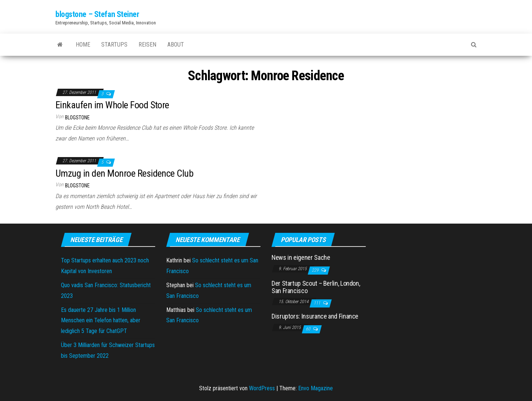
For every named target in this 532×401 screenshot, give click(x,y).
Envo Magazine (316, 388)
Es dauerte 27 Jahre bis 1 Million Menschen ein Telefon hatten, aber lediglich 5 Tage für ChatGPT (101, 321)
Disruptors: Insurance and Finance (315, 316)
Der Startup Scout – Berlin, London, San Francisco (316, 287)
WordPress (262, 388)
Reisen (147, 45)
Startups (114, 45)
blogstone (77, 118)
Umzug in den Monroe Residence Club (124, 173)
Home (83, 45)
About (176, 45)
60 (309, 329)
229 (316, 270)
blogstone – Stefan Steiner (97, 14)
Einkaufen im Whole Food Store (112, 105)
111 (318, 303)
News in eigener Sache (301, 257)
